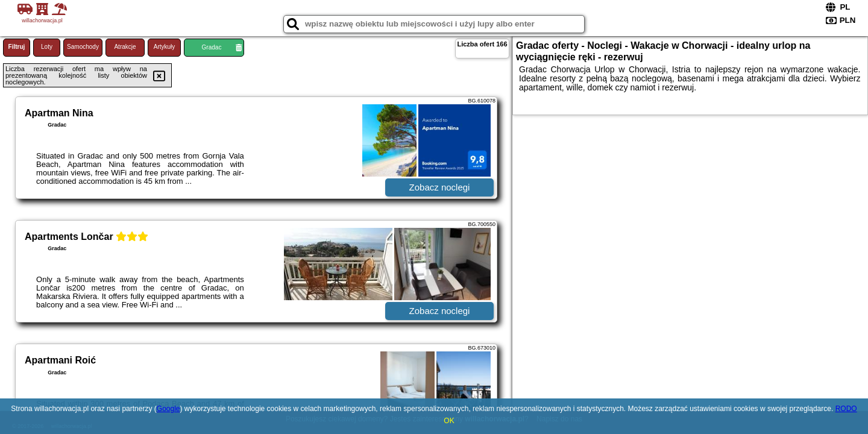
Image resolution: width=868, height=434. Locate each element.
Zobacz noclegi (440, 187)
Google (168, 409)
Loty (47, 47)
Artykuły (165, 47)
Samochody (83, 47)
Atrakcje (125, 47)
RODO (846, 409)
